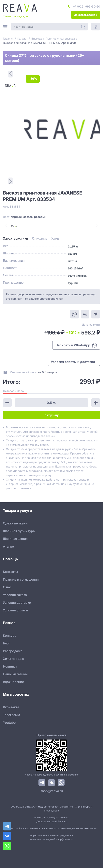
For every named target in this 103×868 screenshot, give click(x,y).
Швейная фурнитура (19, 531)
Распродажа (13, 651)
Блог (7, 643)
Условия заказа (15, 595)
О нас (7, 587)
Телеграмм (11, 715)
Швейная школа (15, 539)
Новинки (10, 666)
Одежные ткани (15, 523)
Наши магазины (15, 674)
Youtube (9, 723)
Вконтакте (11, 707)
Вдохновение (13, 682)
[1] (10, 85)
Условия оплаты (15, 610)
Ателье (8, 546)
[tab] (15, 239)
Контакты (10, 572)
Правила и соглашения (21, 579)
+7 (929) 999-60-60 (87, 6)
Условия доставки (17, 603)
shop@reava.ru (52, 791)
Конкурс (10, 636)
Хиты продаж (13, 659)
